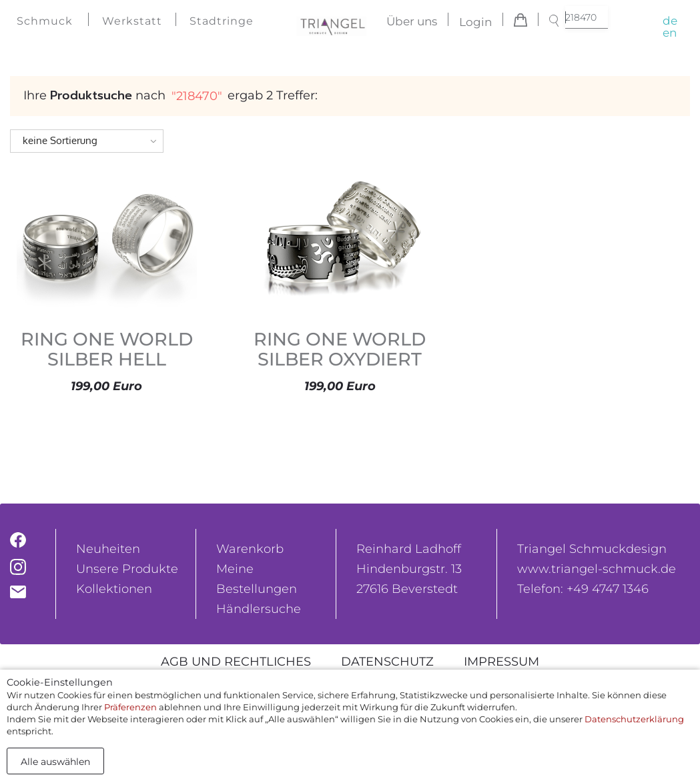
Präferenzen (130, 707)
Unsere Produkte (127, 569)
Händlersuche (259, 609)
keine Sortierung (60, 140)
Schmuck (45, 21)
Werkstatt (132, 21)
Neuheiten (108, 549)
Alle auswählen (55, 762)
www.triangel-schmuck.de (597, 569)
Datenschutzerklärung (634, 719)
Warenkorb (250, 549)
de (670, 21)
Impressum (501, 662)
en (670, 33)
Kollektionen (114, 589)
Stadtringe (222, 21)
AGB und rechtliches (236, 662)
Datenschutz (387, 662)
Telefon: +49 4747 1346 (583, 589)
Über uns (412, 22)
